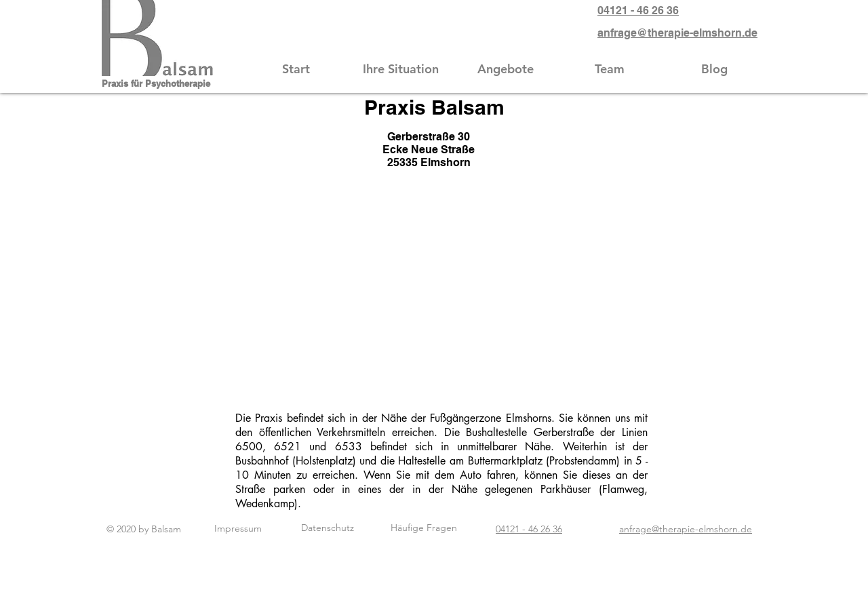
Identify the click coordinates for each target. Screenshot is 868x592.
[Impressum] (238, 529)
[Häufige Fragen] (424, 528)
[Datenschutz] (328, 528)
